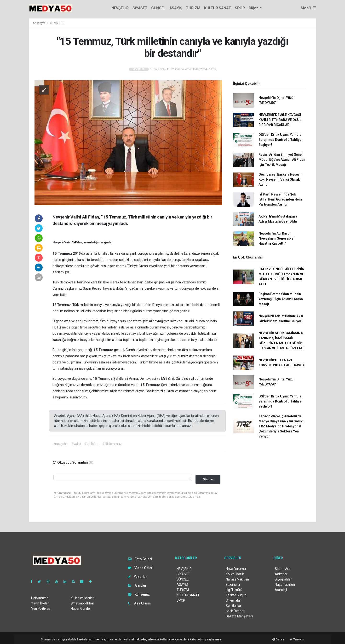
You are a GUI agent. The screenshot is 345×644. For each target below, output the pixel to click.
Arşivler (137, 586)
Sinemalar (233, 600)
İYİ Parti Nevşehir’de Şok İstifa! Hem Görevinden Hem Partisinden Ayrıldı (280, 199)
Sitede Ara (283, 569)
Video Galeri (141, 568)
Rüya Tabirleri (285, 585)
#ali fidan (92, 444)
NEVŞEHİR (120, 8)
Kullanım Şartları (83, 598)
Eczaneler (233, 585)
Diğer (254, 8)
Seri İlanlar (233, 606)
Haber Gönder (81, 609)
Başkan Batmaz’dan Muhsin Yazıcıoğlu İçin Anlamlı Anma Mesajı (281, 299)
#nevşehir (60, 444)
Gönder (208, 479)
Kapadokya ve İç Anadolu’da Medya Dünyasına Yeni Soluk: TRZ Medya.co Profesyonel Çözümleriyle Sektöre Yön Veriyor (281, 426)
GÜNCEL (158, 8)
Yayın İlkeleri (40, 603)
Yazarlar (137, 577)
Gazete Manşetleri (239, 616)
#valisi (76, 444)
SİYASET (140, 8)
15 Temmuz (63, 253)
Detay (278, 639)
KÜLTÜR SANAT (218, 8)
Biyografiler (283, 579)
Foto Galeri (140, 559)
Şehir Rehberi (236, 611)
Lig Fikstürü (234, 590)
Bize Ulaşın (139, 603)
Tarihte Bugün (236, 595)
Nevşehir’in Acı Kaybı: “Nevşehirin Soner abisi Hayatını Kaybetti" (276, 238)
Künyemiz (139, 594)
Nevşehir (58, 242)
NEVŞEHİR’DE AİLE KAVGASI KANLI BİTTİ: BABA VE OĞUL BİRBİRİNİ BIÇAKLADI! (280, 120)
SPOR (240, 8)
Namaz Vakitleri (237, 579)
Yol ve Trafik (235, 574)
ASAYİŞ (176, 8)
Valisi (68, 242)
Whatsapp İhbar (82, 603)
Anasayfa (39, 23)
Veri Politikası (41, 609)
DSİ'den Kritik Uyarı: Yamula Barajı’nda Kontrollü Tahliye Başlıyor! (280, 140)
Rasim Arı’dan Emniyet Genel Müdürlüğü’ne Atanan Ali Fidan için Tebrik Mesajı (282, 160)
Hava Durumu (236, 569)
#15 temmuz (112, 444)
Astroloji (281, 590)
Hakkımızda (40, 598)
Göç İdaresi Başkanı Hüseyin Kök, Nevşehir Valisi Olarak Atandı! (280, 179)
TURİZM (193, 8)
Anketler (281, 574)
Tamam (297, 639)
